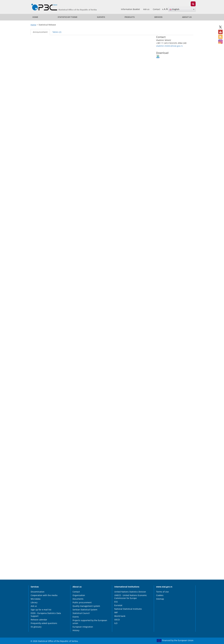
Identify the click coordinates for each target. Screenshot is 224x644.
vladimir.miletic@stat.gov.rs (169, 46)
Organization (79, 595)
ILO (116, 623)
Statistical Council (81, 613)
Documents (78, 599)
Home (35, 17)
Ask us (147, 9)
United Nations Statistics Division (130, 592)
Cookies (160, 595)
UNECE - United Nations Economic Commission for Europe (131, 597)
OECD (117, 620)
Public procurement (82, 602)
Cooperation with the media (44, 595)
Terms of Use (162, 592)
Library (34, 602)
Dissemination (38, 592)
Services (158, 17)
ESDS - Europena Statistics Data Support (46, 615)
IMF (116, 612)
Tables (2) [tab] (57, 32)
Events (76, 617)
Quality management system (86, 606)
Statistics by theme (67, 17)
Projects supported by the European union (90, 622)
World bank (120, 616)
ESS (116, 602)
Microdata (36, 599)
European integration (83, 627)
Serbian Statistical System (85, 610)
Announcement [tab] (40, 32)
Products (130, 17)
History (76, 630)
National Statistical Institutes (128, 609)
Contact (156, 9)
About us (187, 17)
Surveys (101, 17)
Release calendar (39, 620)
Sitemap (160, 599)
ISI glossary (36, 627)
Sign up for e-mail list (41, 610)
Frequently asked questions (44, 623)
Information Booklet (131, 9)
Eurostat (118, 605)
